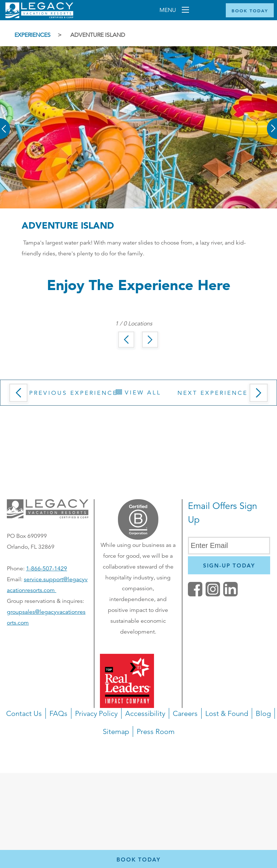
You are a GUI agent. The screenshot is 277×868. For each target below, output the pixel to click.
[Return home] (39, 17)
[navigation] (138, 740)
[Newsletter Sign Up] (229, 565)
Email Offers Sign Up (223, 513)
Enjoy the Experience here (139, 285)
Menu (168, 10)
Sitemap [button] (116, 731)
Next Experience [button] (224, 395)
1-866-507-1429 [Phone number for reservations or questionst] (47, 569)
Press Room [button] (156, 731)
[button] (5, 124)
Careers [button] (185, 713)
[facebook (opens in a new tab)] (195, 595)
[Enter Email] (229, 546)
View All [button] (138, 393)
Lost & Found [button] (227, 713)
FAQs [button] (58, 713)
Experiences (32, 35)
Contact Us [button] (24, 713)
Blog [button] (263, 713)
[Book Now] (250, 10)
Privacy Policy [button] (96, 713)
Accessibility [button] (145, 713)
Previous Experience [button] (62, 395)
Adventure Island (98, 35)
